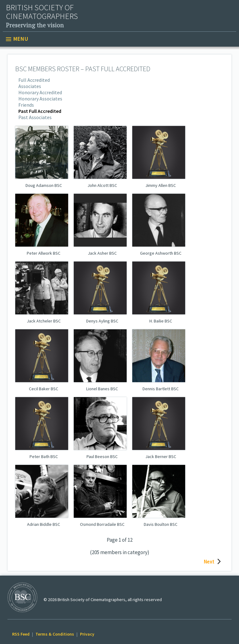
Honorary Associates (40, 99)
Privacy (87, 634)
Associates (30, 86)
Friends (26, 105)
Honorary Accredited (40, 92)
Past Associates (35, 117)
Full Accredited (34, 80)
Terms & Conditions (55, 634)
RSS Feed (21, 634)
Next (214, 562)
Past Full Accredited (40, 111)
